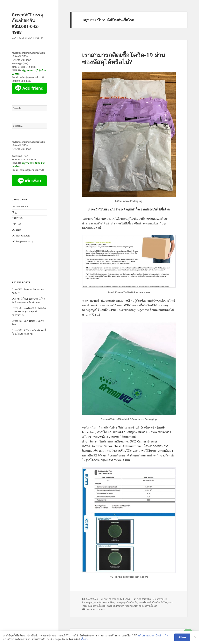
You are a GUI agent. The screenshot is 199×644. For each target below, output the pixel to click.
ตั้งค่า (84, 639)
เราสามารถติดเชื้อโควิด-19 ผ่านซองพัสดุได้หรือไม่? (124, 58)
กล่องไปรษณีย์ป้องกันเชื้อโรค (153, 602)
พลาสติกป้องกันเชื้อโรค (146, 606)
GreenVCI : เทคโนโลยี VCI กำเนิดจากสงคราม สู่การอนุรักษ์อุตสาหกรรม (29, 312)
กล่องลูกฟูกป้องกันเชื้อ (127, 602)
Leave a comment (95, 609)
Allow (182, 637)
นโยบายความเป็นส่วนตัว (153, 635)
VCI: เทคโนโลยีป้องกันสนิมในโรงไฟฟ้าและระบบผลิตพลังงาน (28, 300)
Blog (14, 212)
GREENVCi (17, 218)
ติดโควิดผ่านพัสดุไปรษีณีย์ (120, 606)
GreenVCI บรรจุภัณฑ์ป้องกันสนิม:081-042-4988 (27, 23)
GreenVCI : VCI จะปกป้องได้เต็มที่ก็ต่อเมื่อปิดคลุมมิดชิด (29, 332)
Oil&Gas (16, 224)
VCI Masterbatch (21, 236)
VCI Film (16, 230)
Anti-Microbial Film (104, 602)
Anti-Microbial (20, 206)
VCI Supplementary (22, 241)
